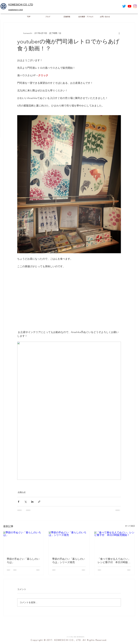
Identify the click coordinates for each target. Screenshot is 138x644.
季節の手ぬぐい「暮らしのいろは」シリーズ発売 (69, 561)
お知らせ (22, 492)
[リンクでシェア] (39, 502)
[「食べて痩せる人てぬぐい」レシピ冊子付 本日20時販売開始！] (115, 543)
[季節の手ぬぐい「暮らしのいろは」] (24, 543)
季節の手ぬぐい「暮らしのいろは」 (23, 561)
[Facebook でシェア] (19, 502)
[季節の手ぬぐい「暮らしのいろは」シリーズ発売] (69, 543)
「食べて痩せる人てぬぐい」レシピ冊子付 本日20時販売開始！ (114, 561)
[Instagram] (135, 6)
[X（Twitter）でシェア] (25, 502)
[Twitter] (124, 6)
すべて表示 (130, 526)
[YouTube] (130, 6)
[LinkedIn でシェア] (32, 502)
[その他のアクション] (119, 33)
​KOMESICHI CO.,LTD (21, 5)
